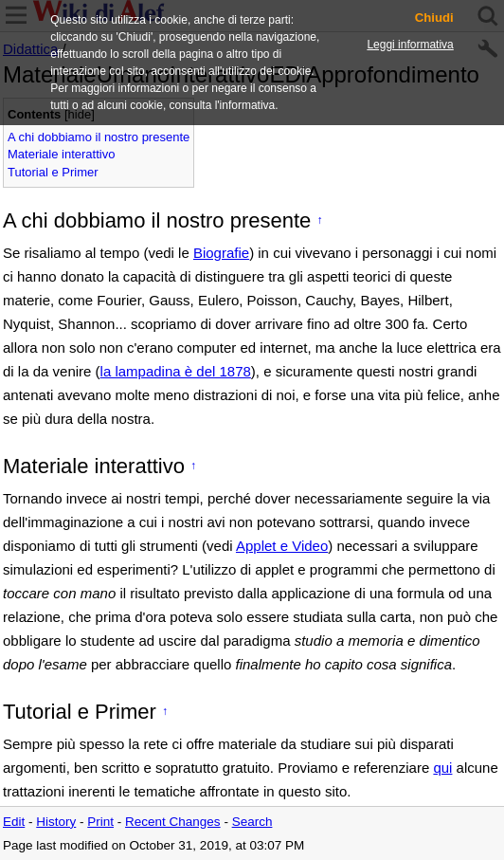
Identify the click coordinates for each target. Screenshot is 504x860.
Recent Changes (173, 822)
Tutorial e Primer (53, 172)
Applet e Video (282, 546)
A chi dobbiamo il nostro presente (99, 137)
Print (100, 822)
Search (252, 822)
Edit (14, 822)
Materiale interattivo (61, 154)
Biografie (221, 253)
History (56, 822)
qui (442, 768)
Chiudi (434, 18)
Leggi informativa (410, 45)
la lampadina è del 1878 (176, 371)
